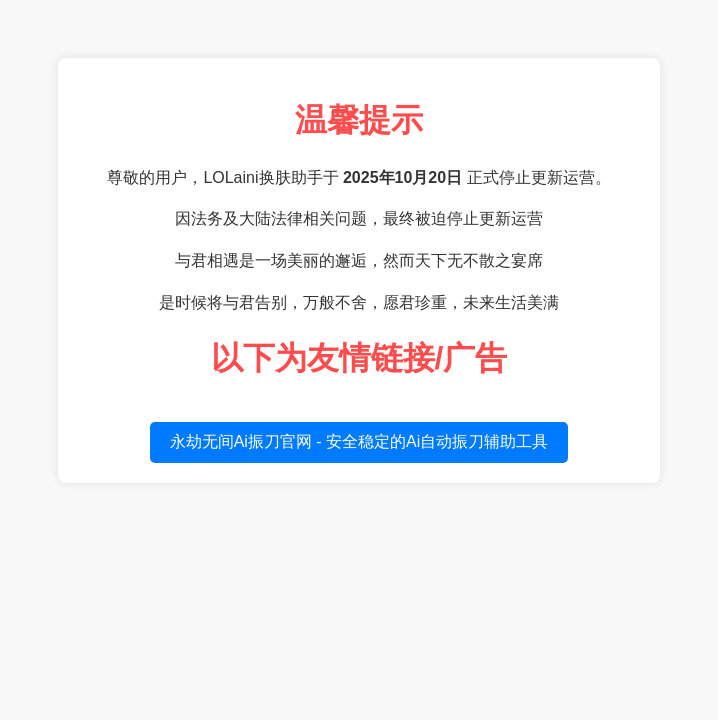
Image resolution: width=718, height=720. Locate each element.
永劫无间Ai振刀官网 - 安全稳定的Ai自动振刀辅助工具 (359, 441)
